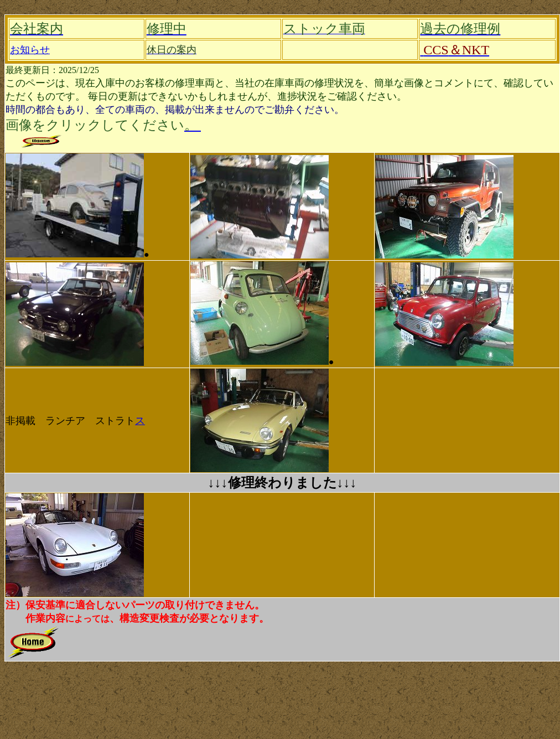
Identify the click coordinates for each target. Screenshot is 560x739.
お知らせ (30, 50)
